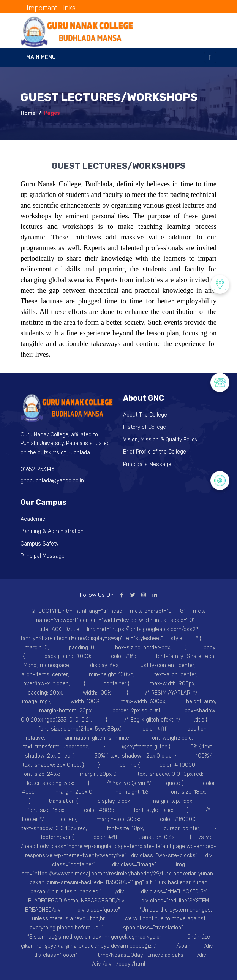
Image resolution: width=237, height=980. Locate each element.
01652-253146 (37, 469)
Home (28, 113)
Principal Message (43, 556)
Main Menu (41, 57)
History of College (145, 427)
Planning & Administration (52, 531)
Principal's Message (147, 464)
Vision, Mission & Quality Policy (160, 440)
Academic (33, 519)
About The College (145, 415)
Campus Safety (39, 544)
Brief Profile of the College (155, 452)
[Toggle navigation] (210, 57)
